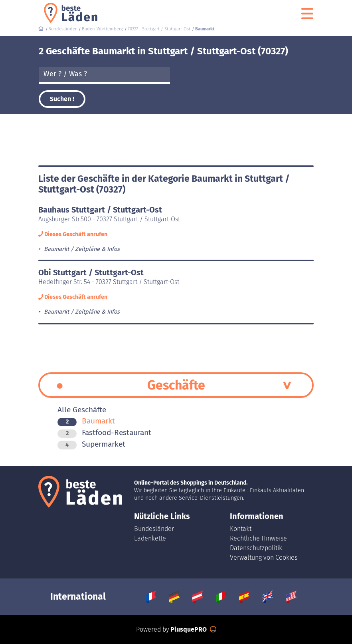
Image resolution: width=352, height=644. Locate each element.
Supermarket (91, 444)
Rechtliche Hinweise (258, 538)
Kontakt (241, 529)
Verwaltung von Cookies (264, 558)
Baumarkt (86, 421)
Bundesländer (154, 529)
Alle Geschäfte (82, 410)
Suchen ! (62, 99)
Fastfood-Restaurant (104, 432)
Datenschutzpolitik (256, 548)
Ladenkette (150, 538)
